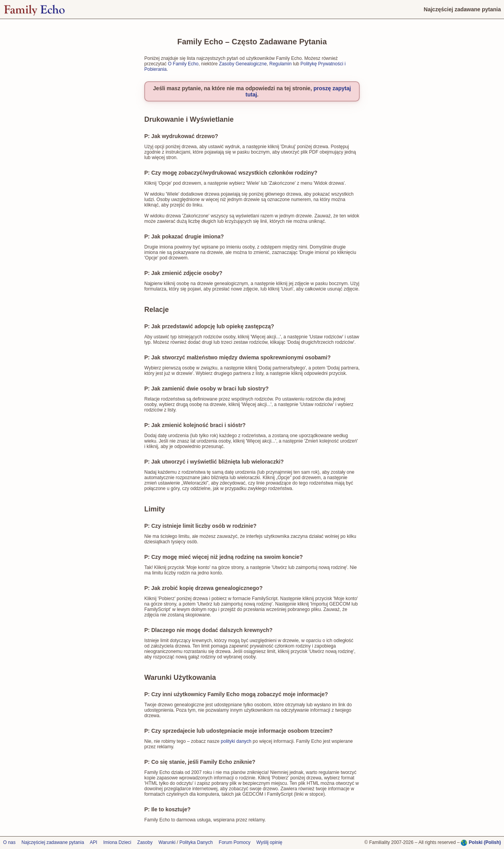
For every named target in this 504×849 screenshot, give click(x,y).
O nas (9, 842)
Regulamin (281, 64)
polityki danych (236, 741)
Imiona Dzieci (117, 842)
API (94, 842)
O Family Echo (183, 64)
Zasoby (145, 842)
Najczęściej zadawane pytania (53, 842)
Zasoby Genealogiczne (243, 64)
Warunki (167, 842)
